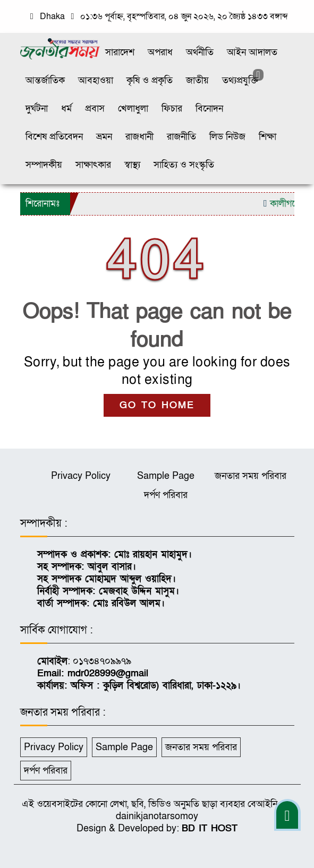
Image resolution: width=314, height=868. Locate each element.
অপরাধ (160, 52)
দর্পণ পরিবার (166, 495)
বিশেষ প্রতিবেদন (54, 137)
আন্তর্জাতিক (45, 80)
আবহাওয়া (96, 80)
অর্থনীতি (200, 52)
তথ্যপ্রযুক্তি (240, 80)
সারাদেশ (120, 52)
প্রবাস (95, 109)
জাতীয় (197, 80)
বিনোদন (209, 109)
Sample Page (166, 476)
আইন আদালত (252, 52)
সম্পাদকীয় (44, 165)
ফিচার (172, 109)
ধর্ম (66, 109)
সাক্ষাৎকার (93, 165)
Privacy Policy (81, 476)
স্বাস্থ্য (132, 165)
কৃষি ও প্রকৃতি (150, 80)
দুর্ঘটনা (37, 109)
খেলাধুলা (133, 109)
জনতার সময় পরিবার (251, 476)
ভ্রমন (104, 137)
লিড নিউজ (227, 137)
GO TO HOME (157, 405)
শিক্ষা (268, 137)
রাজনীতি (181, 137)
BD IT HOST (210, 828)
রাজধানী (139, 137)
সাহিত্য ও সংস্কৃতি (184, 165)
